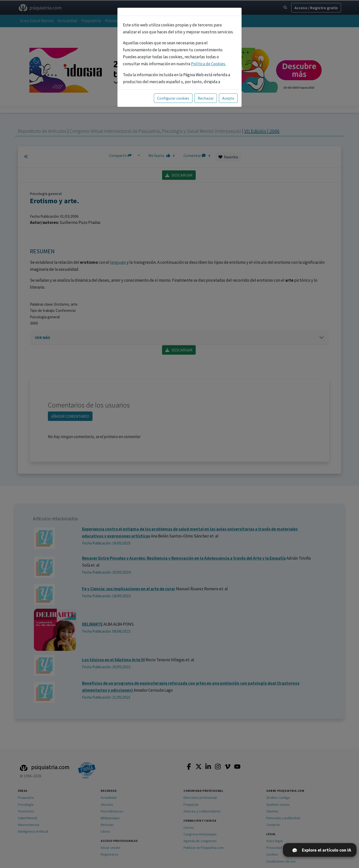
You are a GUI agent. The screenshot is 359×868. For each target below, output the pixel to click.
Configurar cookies (173, 98)
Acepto (228, 98)
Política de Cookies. (208, 64)
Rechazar (206, 98)
